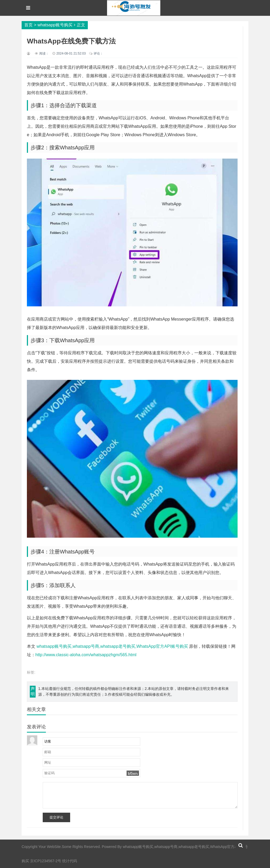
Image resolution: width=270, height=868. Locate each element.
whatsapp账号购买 (55, 25)
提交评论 (56, 817)
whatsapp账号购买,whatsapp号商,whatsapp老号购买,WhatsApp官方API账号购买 (112, 646)
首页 (28, 25)
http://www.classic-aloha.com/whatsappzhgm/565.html (86, 655)
